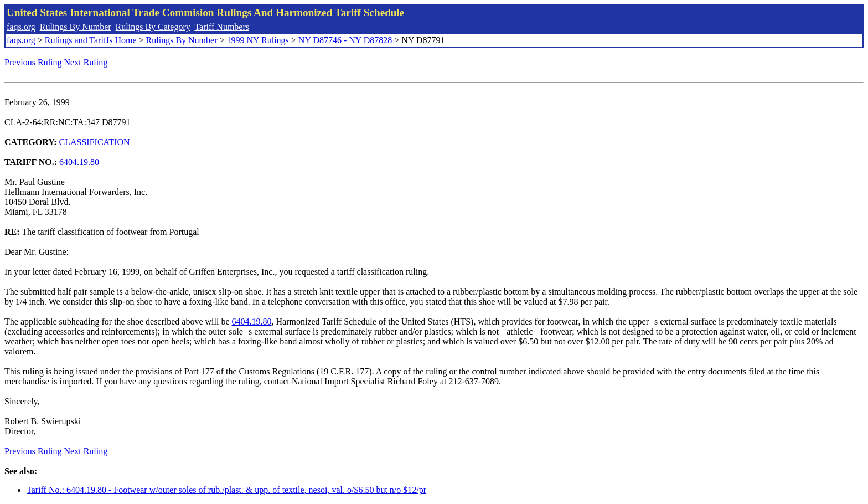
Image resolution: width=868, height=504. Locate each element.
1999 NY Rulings (258, 40)
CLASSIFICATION (95, 142)
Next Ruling (86, 62)
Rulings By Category (153, 27)
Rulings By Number (76, 27)
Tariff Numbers (222, 27)
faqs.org (21, 27)
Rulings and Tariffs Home (91, 40)
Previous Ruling (33, 62)
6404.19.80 (79, 162)
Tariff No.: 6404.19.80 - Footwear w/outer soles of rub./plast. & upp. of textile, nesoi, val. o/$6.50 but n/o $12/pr (226, 490)
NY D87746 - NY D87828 (345, 40)
